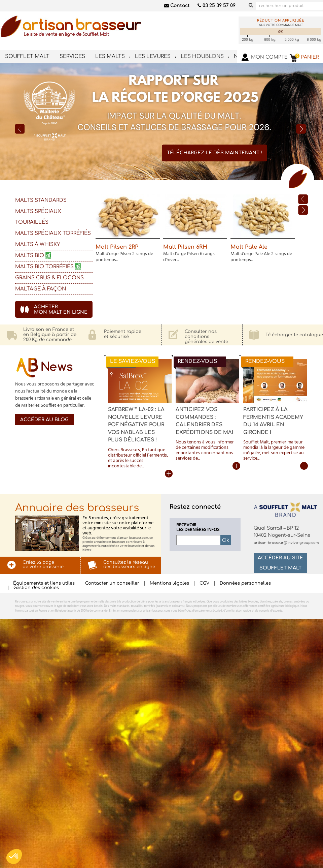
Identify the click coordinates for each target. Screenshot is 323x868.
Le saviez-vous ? (133, 364)
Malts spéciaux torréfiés (53, 233)
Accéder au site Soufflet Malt (280, 563)
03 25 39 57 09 (217, 6)
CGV (204, 583)
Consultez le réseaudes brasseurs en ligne (129, 565)
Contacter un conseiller (112, 583)
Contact (177, 6)
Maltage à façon (41, 289)
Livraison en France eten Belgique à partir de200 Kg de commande (50, 335)
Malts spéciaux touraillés (38, 217)
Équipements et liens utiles (44, 583)
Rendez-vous (197, 361)
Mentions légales (169, 583)
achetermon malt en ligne (61, 309)
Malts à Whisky (38, 244)
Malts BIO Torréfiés (49, 267)
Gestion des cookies (36, 588)
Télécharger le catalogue (294, 335)
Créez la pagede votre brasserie (43, 565)
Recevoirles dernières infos (198, 528)
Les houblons (202, 56)
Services (72, 56)
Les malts (110, 56)
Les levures (153, 56)
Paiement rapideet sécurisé (123, 334)
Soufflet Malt (27, 56)
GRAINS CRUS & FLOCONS (49, 278)
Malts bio (34, 255)
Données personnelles (245, 583)
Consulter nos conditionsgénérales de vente (206, 337)
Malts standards (41, 200)
